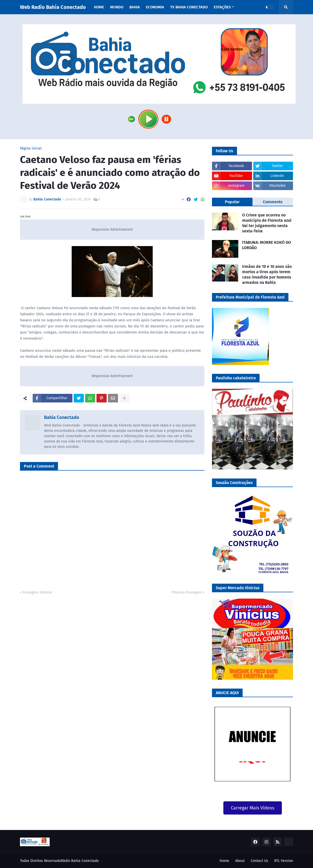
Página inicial (31, 149)
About (240, 861)
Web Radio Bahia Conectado (53, 7)
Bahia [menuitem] (135, 7)
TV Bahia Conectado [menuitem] (189, 7)
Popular (232, 202)
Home (224, 861)
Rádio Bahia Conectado (80, 861)
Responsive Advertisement (112, 229)
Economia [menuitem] (155, 7)
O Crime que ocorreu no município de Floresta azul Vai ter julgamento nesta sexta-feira (267, 223)
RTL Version (284, 861)
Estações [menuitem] (222, 7)
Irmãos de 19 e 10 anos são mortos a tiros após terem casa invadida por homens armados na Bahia (267, 274)
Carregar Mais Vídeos (253, 808)
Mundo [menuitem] (117, 7)
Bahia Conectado (62, 417)
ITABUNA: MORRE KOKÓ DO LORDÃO (267, 245)
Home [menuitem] (99, 7)
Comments (273, 202)
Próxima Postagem (187, 592)
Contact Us (259, 861)
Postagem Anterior (37, 592)
